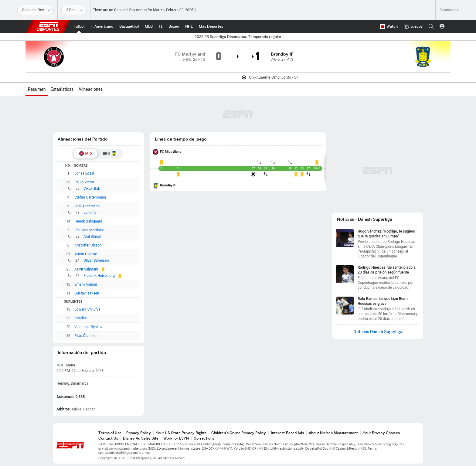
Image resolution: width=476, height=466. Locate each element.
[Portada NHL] (189, 26)
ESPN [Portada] (48, 26)
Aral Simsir (92, 236)
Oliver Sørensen (96, 260)
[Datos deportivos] (74, 10)
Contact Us (108, 438)
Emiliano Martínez (89, 230)
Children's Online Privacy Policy (239, 433)
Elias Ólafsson (86, 336)
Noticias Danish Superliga (378, 332)
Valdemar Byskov (88, 327)
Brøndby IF (168, 185)
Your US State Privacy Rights (181, 433)
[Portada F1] (161, 26)
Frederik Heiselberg (99, 276)
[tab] (85, 154)
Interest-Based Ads (287, 433)
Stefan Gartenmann (90, 197)
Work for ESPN (176, 438)
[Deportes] (35, 10)
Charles (81, 318)
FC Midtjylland (171, 152)
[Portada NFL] (102, 26)
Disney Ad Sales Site (141, 438)
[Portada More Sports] (211, 26)
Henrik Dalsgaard (88, 221)
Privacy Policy (139, 433)
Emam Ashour (86, 284)
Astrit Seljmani (86, 269)
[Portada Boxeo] (174, 26)
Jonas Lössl (84, 173)
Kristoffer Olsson (88, 245)
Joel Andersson (87, 206)
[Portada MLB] (149, 26)
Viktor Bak (92, 189)
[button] (431, 26)
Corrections (204, 438)
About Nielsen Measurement (333, 433)
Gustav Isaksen (87, 293)
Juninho (90, 213)
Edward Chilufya (87, 309)
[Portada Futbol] (79, 26)
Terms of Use (110, 433)
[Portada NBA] (129, 26)
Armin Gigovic (86, 254)
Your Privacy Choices (381, 433)
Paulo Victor (84, 182)
